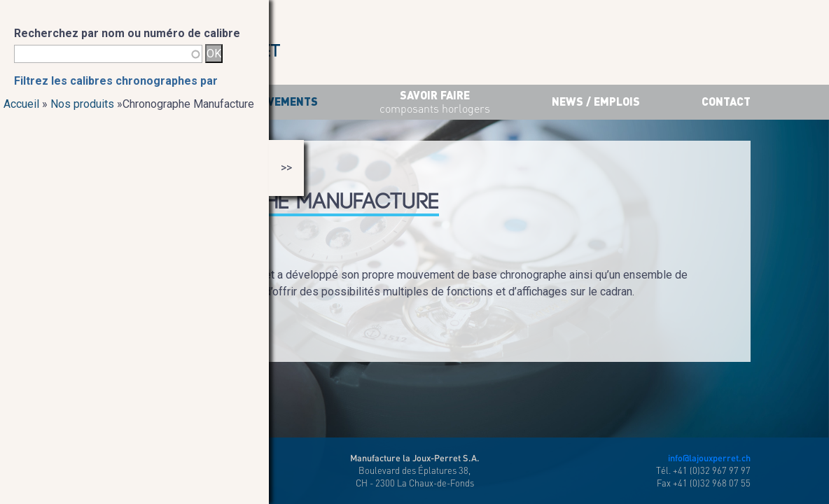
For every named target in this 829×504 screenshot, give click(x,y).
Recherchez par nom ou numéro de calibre (127, 33)
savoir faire (435, 103)
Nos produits (82, 104)
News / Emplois (596, 101)
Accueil (21, 104)
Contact (726, 101)
